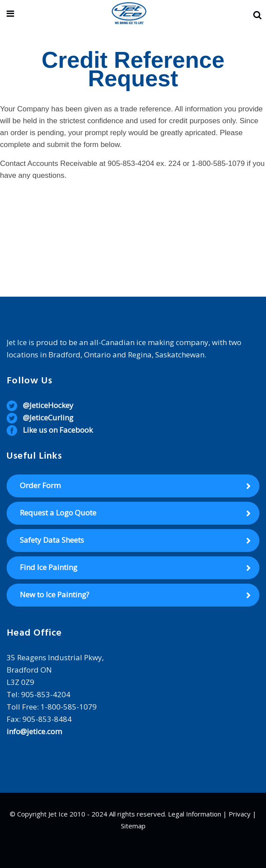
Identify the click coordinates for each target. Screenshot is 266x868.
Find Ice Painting (49, 567)
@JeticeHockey (48, 405)
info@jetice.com (34, 731)
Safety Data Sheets (52, 540)
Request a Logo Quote (58, 513)
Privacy (240, 814)
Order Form (40, 485)
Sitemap (133, 826)
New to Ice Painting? (55, 594)
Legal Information (195, 814)
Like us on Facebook (58, 430)
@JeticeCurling (48, 417)
